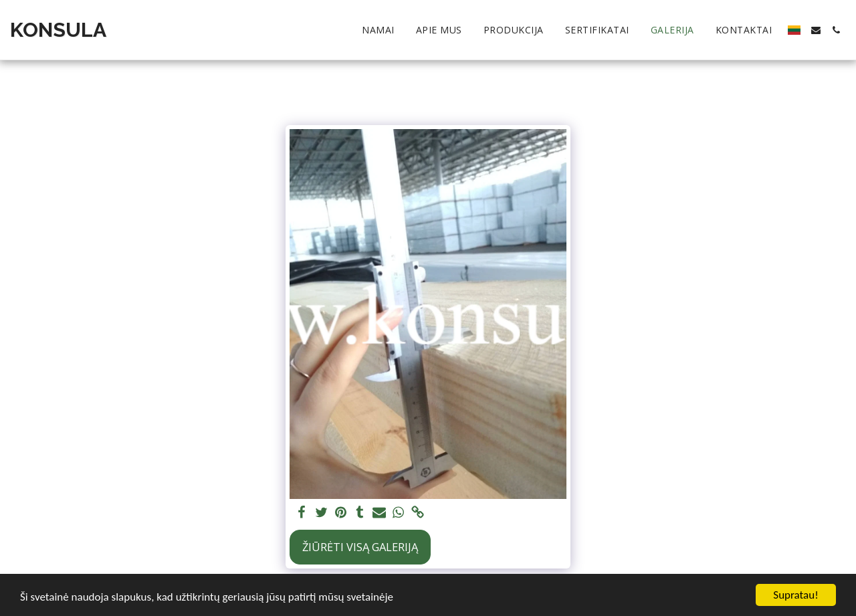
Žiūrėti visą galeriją (360, 547)
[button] (816, 30)
